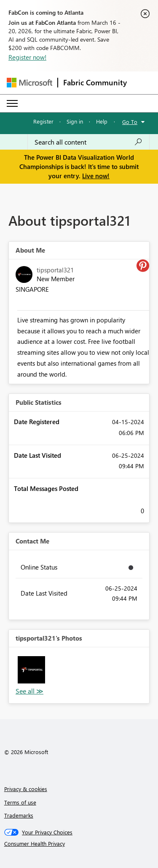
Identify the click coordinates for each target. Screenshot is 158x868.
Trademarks (19, 815)
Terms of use (20, 802)
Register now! (27, 57)
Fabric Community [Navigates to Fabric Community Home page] (95, 82)
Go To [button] (130, 122)
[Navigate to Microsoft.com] (29, 83)
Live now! (96, 176)
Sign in (75, 121)
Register (43, 121)
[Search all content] (88, 142)
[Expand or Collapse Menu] (12, 103)
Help (102, 121)
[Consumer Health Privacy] (79, 844)
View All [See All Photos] (29, 691)
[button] (31, 670)
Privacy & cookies (26, 789)
